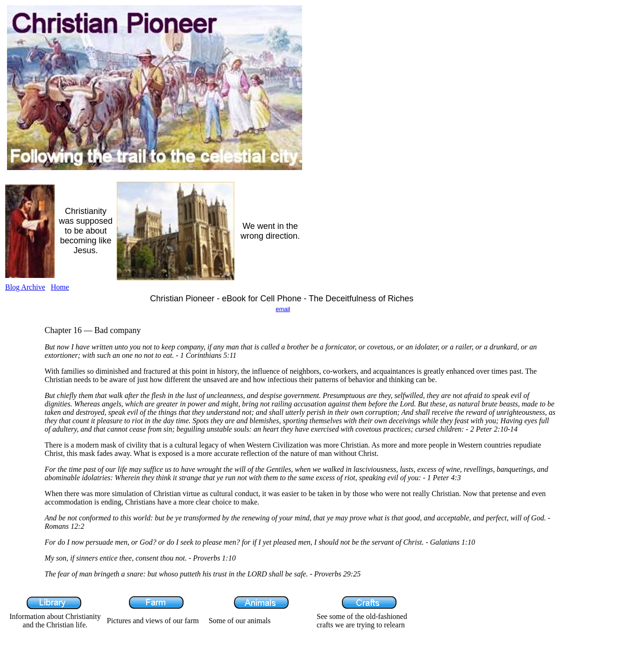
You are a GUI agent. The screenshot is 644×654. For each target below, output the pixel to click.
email (283, 309)
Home (60, 287)
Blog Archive (25, 287)
